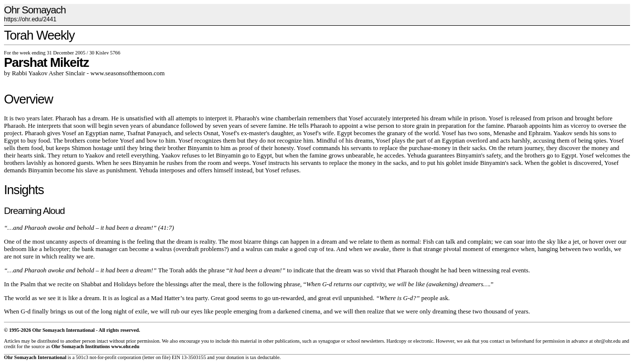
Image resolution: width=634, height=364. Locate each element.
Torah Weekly (39, 35)
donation (235, 357)
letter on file (157, 357)
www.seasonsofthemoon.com (128, 73)
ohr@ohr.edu (607, 341)
